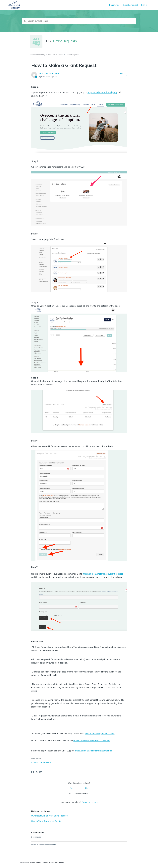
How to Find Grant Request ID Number (92, 740)
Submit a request (130, 5)
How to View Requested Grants (100, 734)
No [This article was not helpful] (86, 788)
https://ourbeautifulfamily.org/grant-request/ (103, 574)
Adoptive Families (55, 55)
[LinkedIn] (41, 772)
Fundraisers (46, 763)
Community (114, 5)
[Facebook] (32, 772)
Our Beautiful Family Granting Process (49, 816)
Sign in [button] (144, 5)
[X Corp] (37, 772)
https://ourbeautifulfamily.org (102, 92)
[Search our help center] (79, 21)
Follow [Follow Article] (121, 74)
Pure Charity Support (49, 73)
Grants (34, 763)
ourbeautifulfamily (38, 55)
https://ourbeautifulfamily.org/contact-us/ (94, 751)
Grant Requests (73, 55)
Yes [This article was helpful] (72, 788)
